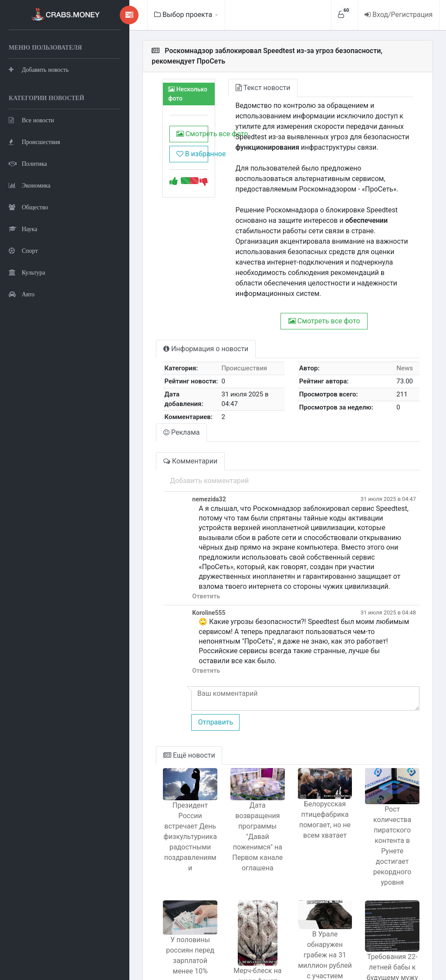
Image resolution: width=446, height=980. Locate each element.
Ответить (164, 552)
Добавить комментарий (167, 446)
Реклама (139, 398)
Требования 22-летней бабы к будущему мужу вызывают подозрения (387, 909)
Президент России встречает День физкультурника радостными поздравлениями (153, 779)
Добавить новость (39, 91)
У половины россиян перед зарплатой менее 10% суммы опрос (153, 884)
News (401, 337)
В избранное (155, 149)
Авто (22, 337)
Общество (28, 250)
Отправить (173, 669)
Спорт (23, 294)
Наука (23, 272)
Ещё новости (147, 702)
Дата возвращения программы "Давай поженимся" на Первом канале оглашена (231, 779)
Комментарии (148, 427)
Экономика (30, 229)
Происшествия (34, 185)
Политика (28, 207)
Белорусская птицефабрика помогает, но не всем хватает (309, 772)
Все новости (31, 163)
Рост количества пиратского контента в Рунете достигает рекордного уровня (387, 783)
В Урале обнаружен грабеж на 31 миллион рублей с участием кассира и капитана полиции (309, 882)
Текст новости (231, 77)
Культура (27, 316)
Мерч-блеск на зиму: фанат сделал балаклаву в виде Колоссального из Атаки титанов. (231, 913)
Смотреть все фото (155, 129)
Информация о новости (164, 317)
